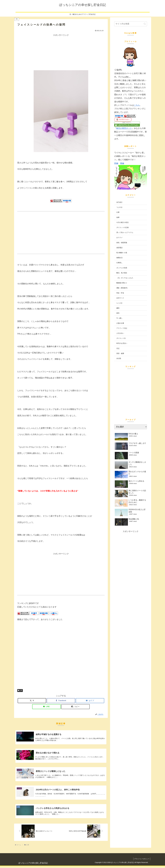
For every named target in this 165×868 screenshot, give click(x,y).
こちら (137, 105)
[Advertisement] (61, 52)
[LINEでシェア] (46, 707)
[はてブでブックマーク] (90, 701)
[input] (131, 24)
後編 (122, 163)
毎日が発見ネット (124, 128)
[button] (75, 707)
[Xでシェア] (32, 701)
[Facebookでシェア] (61, 701)
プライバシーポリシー (141, 861)
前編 (116, 163)
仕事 (20, 690)
